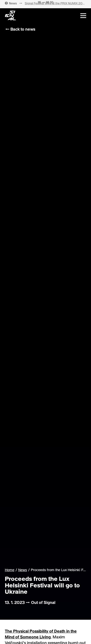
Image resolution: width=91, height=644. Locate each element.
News (23, 570)
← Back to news (20, 29)
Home (10, 570)
